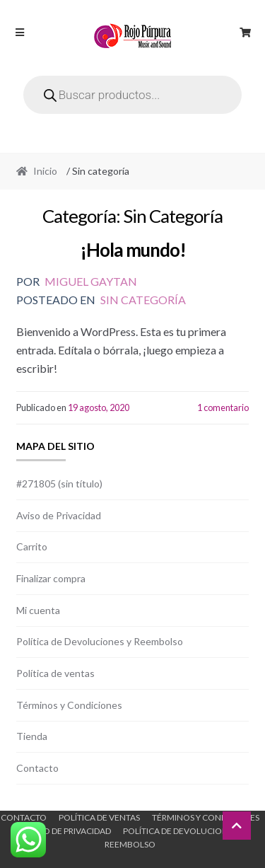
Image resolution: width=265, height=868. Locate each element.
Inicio (45, 171)
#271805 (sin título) (59, 484)
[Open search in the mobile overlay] (133, 95)
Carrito (32, 546)
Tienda (32, 736)
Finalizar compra (51, 578)
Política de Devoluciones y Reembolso (100, 641)
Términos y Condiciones (69, 705)
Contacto (37, 768)
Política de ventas (55, 673)
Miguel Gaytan (91, 281)
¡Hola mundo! (133, 250)
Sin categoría (143, 300)
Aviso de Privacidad (59, 515)
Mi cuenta (38, 610)
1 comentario (223, 407)
